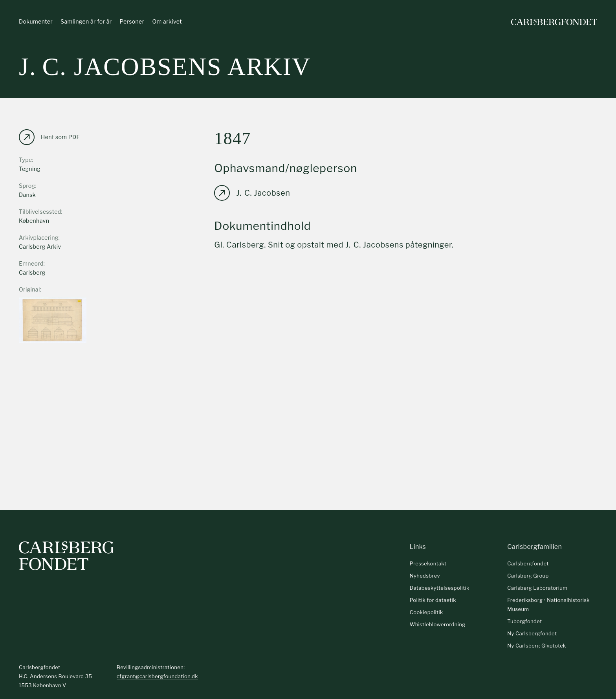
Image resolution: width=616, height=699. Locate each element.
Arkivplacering (39, 238)
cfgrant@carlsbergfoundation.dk (157, 676)
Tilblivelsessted (40, 212)
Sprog (27, 186)
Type (26, 160)
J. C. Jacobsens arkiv (165, 67)
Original (29, 289)
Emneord (31, 263)
